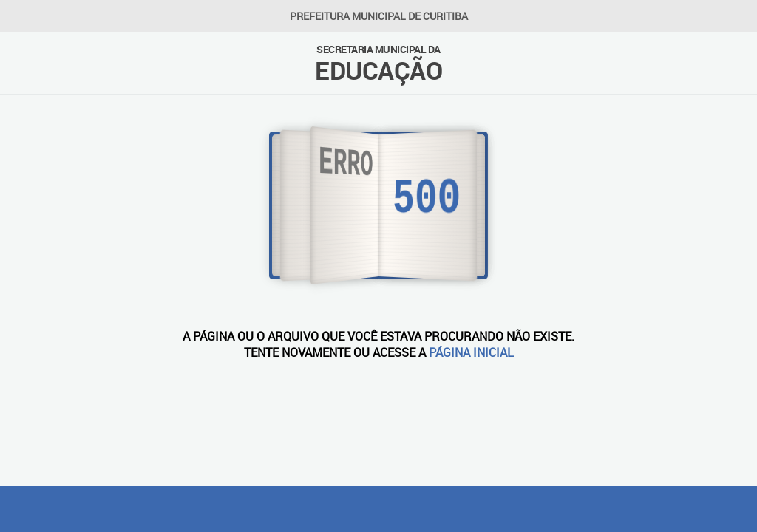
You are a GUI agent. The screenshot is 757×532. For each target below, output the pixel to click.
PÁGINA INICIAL (471, 352)
